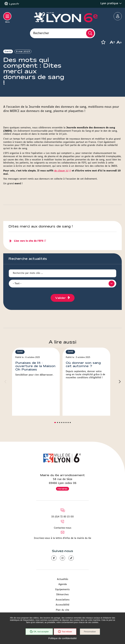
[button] (103, 42)
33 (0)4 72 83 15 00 (62, 517)
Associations (63, 600)
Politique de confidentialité (62, 638)
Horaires (62, 489)
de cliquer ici (61, 171)
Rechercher (41, 33)
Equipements (62, 590)
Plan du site (62, 610)
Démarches (62, 595)
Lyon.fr (14, 4)
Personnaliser (90, 632)
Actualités (63, 579)
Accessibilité (62, 605)
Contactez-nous (63, 528)
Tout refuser (65, 632)
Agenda (63, 584)
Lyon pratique (111, 3)
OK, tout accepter (39, 632)
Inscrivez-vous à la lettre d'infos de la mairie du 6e (62, 538)
